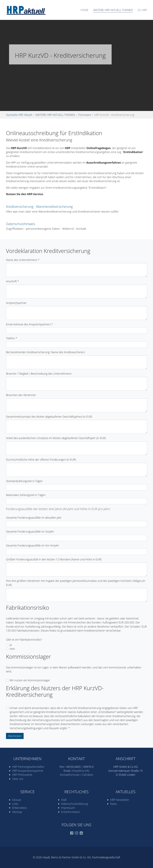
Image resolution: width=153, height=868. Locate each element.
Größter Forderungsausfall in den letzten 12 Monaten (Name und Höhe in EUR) (54, 559)
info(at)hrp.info (80, 771)
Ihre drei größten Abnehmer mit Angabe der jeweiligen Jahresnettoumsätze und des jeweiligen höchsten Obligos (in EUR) (76, 583)
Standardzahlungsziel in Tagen (24, 481)
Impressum (68, 808)
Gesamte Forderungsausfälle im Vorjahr (30, 531)
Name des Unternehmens (23, 260)
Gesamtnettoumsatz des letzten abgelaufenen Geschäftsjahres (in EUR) (49, 417)
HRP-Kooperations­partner (28, 771)
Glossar (17, 800)
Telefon (12, 338)
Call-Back (88, 775)
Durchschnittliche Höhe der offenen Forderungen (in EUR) (41, 460)
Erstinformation (71, 812)
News (114, 804)
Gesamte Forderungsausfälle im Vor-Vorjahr (33, 545)
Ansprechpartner (16, 303)
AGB (64, 800)
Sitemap (17, 812)
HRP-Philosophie (22, 775)
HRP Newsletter (120, 800)
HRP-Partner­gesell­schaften (28, 767)
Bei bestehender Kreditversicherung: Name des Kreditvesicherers (45, 352)
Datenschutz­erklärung (75, 804)
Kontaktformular (70, 775)
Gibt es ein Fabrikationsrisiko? (24, 640)
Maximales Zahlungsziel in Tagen (26, 495)
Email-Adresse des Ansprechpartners (29, 324)
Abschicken (15, 736)
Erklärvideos (19, 808)
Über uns (18, 779)
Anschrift (12, 281)
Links (15, 804)
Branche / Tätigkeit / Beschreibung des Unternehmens (39, 374)
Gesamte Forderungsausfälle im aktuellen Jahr (34, 518)
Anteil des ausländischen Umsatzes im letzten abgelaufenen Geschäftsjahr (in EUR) (56, 438)
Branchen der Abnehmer (21, 395)
